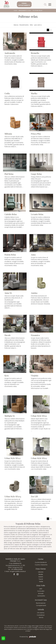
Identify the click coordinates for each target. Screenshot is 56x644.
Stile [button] (31, 25)
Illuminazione (41, 603)
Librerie (41, 572)
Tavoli (41, 579)
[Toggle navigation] (50, 4)
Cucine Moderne (41, 562)
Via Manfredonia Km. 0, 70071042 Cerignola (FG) (15, 566)
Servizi (41, 617)
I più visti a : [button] (38, 25)
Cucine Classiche (41, 565)
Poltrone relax (37, 11)
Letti (41, 589)
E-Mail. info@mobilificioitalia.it (15, 571)
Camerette (41, 596)
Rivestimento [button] (24, 25)
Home (15, 11)
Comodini (41, 591)
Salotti (41, 577)
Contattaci (41, 615)
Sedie (41, 582)
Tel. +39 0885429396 (15, 569)
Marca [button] (16, 25)
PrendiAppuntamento (24, 4)
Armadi (41, 593)
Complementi (41, 605)
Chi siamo (41, 613)
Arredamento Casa (25, 11)
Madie (41, 574)
